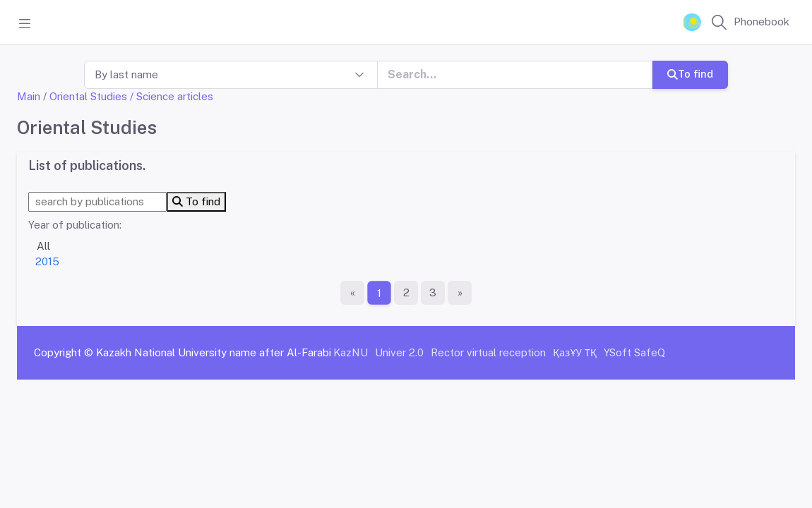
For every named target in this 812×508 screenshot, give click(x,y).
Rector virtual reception (488, 352)
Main (29, 96)
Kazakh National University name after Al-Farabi (214, 352)
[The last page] (460, 293)
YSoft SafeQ (634, 352)
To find (690, 74)
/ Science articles (172, 96)
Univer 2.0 (399, 352)
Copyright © (64, 352)
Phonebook (762, 22)
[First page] (352, 293)
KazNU (351, 352)
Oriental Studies (88, 96)
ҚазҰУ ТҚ (575, 352)
